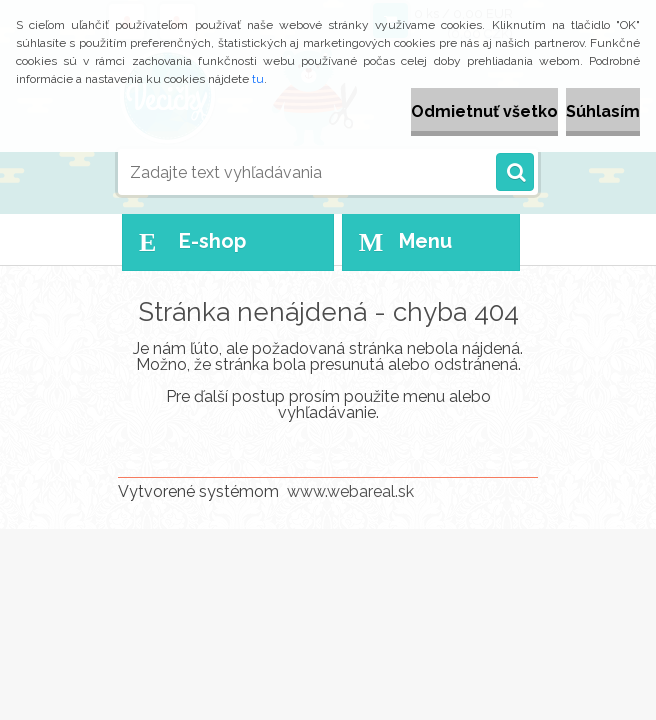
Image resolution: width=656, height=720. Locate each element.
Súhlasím (603, 111)
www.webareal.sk (350, 491)
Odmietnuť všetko (484, 111)
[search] (515, 173)
